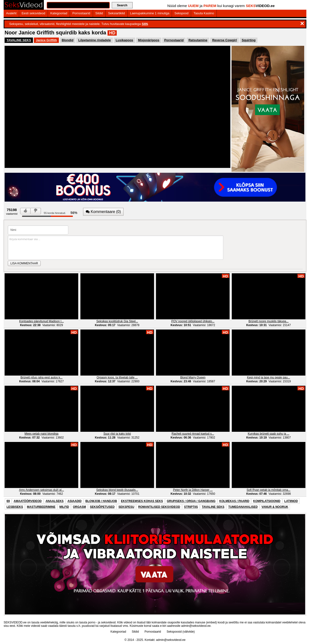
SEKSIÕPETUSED (102, 507)
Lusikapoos (124, 40)
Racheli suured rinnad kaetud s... (193, 434)
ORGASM (79, 507)
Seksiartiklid (116, 13)
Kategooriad (59, 13)
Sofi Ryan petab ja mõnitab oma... (268, 490)
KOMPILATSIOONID (267, 501)
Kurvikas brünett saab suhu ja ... (268, 434)
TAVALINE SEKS (19, 40)
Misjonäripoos (149, 40)
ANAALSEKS (55, 501)
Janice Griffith (46, 40)
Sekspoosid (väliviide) (181, 632)
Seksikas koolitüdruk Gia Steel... (117, 321)
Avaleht (11, 13)
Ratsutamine (198, 40)
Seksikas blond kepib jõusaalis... (117, 490)
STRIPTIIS (191, 507)
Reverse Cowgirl (225, 40)
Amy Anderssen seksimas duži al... (42, 490)
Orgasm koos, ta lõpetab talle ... (117, 377)
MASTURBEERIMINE (41, 507)
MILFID (64, 507)
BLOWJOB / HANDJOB (101, 501)
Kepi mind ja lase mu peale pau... (268, 377)
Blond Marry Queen (193, 377)
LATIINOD (291, 501)
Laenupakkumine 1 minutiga (150, 13)
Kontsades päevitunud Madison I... (41, 321)
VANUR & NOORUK (275, 507)
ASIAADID (75, 501)
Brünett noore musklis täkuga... (268, 321)
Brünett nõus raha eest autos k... (42, 377)
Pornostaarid (81, 13)
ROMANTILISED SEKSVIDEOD (159, 507)
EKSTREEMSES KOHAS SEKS (142, 501)
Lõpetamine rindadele (94, 40)
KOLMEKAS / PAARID (234, 501)
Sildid (99, 13)
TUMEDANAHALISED (243, 507)
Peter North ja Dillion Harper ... (193, 490)
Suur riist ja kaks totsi (117, 434)
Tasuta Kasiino (204, 13)
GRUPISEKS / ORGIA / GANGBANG (191, 501)
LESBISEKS (15, 507)
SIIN (145, 24)
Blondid (68, 40)
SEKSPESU (126, 507)
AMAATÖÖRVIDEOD (28, 501)
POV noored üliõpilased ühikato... (193, 321)
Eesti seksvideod (33, 13)
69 (8, 501)
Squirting (249, 40)
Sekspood (181, 13)
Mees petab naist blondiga (41, 434)
